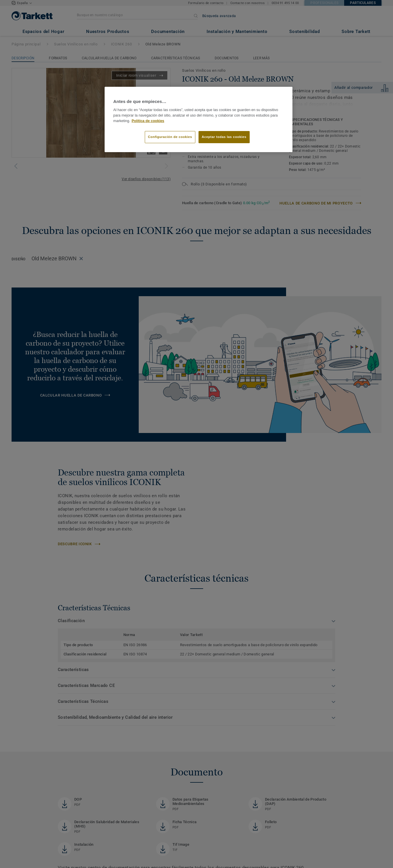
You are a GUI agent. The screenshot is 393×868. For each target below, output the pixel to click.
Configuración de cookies (170, 137)
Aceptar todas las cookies (224, 137)
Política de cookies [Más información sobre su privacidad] (148, 121)
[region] (199, 119)
